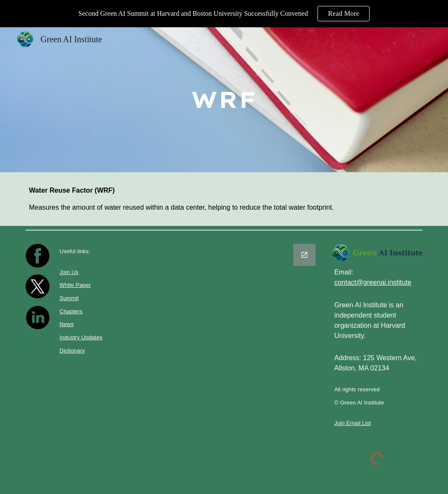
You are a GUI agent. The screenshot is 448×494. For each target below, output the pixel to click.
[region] (224, 14)
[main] (224, 100)
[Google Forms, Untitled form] (224, 329)
